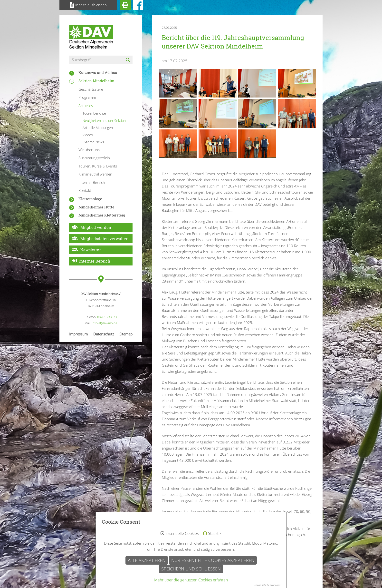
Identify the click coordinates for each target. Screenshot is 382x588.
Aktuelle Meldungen (98, 128)
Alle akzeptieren (147, 584)
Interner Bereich (92, 182)
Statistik (215, 557)
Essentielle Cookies (182, 557)
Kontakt (85, 190)
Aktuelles (86, 106)
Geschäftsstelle (91, 89)
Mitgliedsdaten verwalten (104, 239)
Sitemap (126, 334)
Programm (87, 97)
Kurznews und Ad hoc (98, 72)
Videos (88, 135)
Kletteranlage (90, 199)
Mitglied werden (96, 227)
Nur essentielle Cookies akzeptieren (213, 584)
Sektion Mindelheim (96, 81)
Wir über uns (89, 150)
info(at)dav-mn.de (105, 323)
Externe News (93, 142)
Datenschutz (104, 334)
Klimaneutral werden (95, 174)
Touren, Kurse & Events (98, 166)
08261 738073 (107, 317)
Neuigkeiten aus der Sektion (104, 121)
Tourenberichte (94, 113)
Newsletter (91, 250)
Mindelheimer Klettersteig (102, 215)
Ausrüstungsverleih (94, 158)
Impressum (78, 334)
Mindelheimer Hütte (96, 207)
